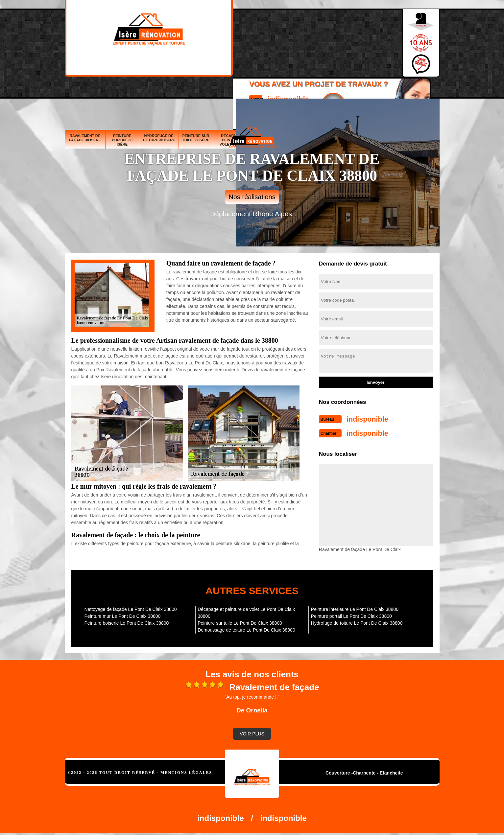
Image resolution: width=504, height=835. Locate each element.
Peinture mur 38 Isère (305, 91)
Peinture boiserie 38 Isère (272, 91)
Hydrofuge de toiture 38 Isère (159, 89)
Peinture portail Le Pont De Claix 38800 (351, 614)
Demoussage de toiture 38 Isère (380, 89)
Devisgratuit (283, 40)
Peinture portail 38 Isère (122, 91)
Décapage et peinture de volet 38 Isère (234, 91)
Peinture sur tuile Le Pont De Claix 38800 (240, 621)
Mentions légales (186, 771)
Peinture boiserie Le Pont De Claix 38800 (127, 621)
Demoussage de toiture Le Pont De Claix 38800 (246, 628)
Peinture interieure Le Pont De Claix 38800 (355, 607)
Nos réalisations (252, 197)
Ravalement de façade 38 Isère (85, 89)
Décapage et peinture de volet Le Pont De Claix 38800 (246, 611)
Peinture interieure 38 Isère (421, 91)
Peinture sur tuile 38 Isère (196, 89)
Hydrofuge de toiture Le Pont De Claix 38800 (357, 621)
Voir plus (252, 732)
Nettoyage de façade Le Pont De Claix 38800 (131, 607)
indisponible (233, 34)
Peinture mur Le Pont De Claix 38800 (123, 614)
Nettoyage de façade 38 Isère (340, 91)
